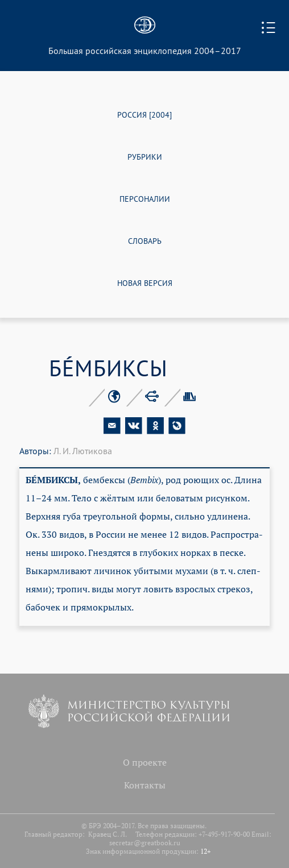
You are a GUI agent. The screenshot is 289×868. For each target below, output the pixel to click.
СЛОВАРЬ (145, 240)
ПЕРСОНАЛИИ (145, 198)
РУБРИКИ (145, 156)
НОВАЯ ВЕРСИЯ (145, 282)
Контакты (145, 785)
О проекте (145, 762)
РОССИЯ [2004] (144, 114)
